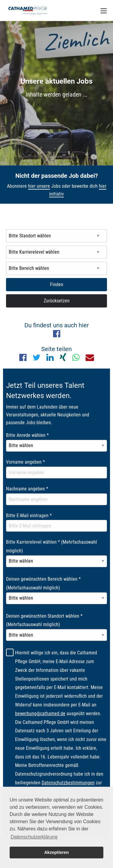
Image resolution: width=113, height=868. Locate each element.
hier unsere (39, 186)
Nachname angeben (27, 489)
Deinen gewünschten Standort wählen (44, 620)
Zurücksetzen (57, 301)
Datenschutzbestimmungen (68, 783)
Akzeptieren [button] (57, 852)
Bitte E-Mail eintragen (29, 516)
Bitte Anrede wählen (27, 435)
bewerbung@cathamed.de (40, 714)
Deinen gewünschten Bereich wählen (43, 583)
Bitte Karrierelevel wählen (52, 546)
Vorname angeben (25, 462)
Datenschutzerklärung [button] (34, 837)
